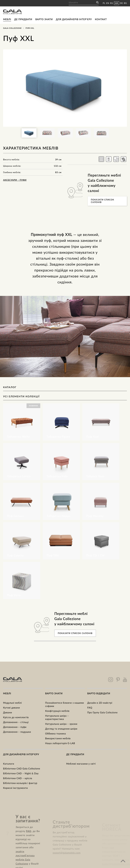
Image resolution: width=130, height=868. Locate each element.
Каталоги (9, 764)
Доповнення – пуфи (15, 727)
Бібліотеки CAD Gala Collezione (22, 768)
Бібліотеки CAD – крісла (18, 778)
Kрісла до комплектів (16, 717)
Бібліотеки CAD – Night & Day (21, 773)
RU (112, 3)
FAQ (90, 708)
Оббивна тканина (56, 733)
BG (125, 3)
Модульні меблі (12, 703)
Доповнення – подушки (17, 732)
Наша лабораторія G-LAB (60, 743)
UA (117, 3)
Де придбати (23, 19)
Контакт (101, 19)
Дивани (8, 712)
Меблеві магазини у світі (81, 764)
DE (121, 3)
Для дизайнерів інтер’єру (74, 19)
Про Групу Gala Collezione (102, 712)
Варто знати (44, 19)
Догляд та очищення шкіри (61, 729)
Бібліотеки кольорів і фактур (20, 783)
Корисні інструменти (15, 788)
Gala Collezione (12, 28)
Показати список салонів (102, 201)
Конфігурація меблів (57, 711)
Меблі (7, 19)
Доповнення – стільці (16, 722)
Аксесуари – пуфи (15, 180)
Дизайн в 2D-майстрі (100, 703)
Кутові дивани (11, 708)
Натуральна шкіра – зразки (61, 724)
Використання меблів (58, 738)
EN (108, 3)
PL (104, 3)
